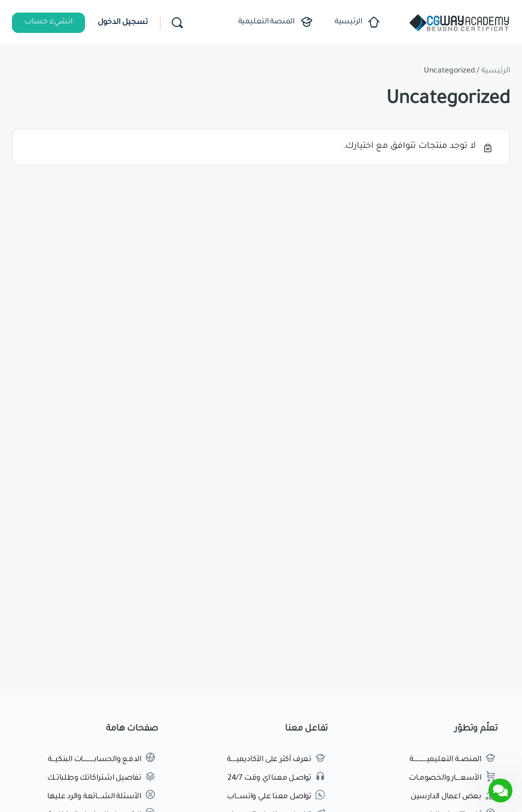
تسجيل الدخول (123, 23)
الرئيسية (496, 71)
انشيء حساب (48, 22)
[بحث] (177, 23)
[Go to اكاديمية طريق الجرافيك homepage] (459, 24)
